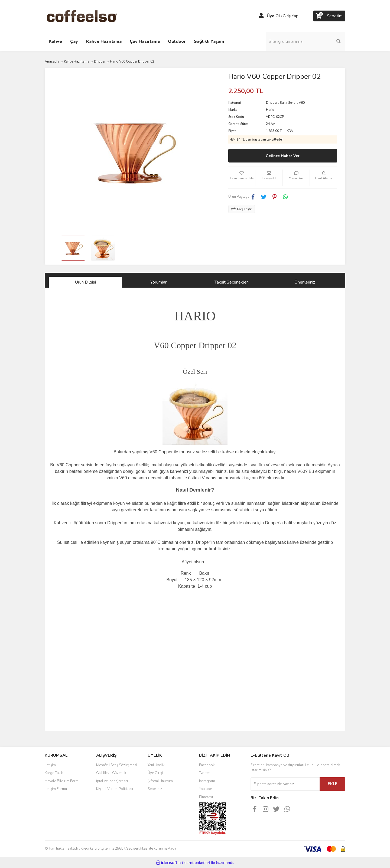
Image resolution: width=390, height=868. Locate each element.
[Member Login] (261, 16)
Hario (270, 110)
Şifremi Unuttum (160, 781)
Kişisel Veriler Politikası (115, 789)
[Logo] (91, 16)
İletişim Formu (56, 789)
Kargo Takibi (54, 773)
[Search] (309, 41)
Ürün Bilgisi (85, 282)
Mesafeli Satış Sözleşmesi (117, 765)
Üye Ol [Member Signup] (274, 16)
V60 (302, 103)
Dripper (272, 103)
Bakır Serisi (288, 103)
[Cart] (329, 16)
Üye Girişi (155, 773)
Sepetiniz (155, 789)
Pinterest (206, 797)
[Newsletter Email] (285, 784)
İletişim (50, 765)
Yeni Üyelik (156, 765)
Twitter (204, 773)
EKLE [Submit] (333, 784)
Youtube (205, 789)
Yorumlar (158, 282)
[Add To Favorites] (242, 178)
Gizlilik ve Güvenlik (111, 773)
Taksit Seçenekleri (232, 282)
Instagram (207, 781)
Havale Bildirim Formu (63, 781)
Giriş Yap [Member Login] (291, 16)
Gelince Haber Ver (283, 156)
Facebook (207, 765)
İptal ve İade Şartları (112, 781)
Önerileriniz (305, 282)
